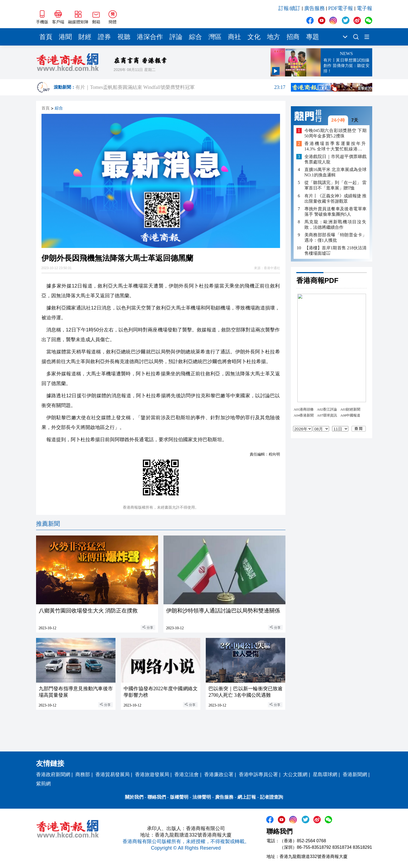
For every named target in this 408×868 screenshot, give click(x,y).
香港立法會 (187, 775)
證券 (104, 37)
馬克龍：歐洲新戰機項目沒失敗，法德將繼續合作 (336, 225)
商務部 (83, 775)
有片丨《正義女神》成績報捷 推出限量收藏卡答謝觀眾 (336, 199)
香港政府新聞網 (53, 775)
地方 (274, 37)
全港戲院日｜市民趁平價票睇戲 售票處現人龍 (336, 159)
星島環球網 (325, 775)
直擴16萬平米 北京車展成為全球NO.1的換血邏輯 (336, 172)
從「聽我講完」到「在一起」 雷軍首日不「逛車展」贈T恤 (336, 185)
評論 (176, 37)
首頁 (46, 37)
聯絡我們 (157, 797)
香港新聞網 (355, 775)
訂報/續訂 (289, 8)
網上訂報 (247, 797)
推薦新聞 (48, 524)
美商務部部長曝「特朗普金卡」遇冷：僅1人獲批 (336, 238)
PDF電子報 (341, 8)
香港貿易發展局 (113, 775)
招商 (293, 37)
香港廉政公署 (219, 775)
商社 (234, 37)
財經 (85, 37)
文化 (254, 37)
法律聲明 (202, 797)
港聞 (65, 37)
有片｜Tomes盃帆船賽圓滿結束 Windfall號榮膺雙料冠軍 (180, 87)
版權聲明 (179, 797)
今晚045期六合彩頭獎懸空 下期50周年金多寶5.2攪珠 (336, 133)
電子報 (364, 8)
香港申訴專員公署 (258, 775)
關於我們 (134, 797)
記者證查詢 (272, 797)
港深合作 (150, 37)
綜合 (195, 37)
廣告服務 (314, 8)
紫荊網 (43, 784)
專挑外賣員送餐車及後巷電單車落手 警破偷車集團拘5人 (336, 212)
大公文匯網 (295, 775)
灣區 (215, 37)
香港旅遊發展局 (152, 775)
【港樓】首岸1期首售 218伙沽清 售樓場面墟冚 (336, 251)
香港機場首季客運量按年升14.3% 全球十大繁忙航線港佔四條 (336, 146)
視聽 (124, 37)
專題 (313, 37)
